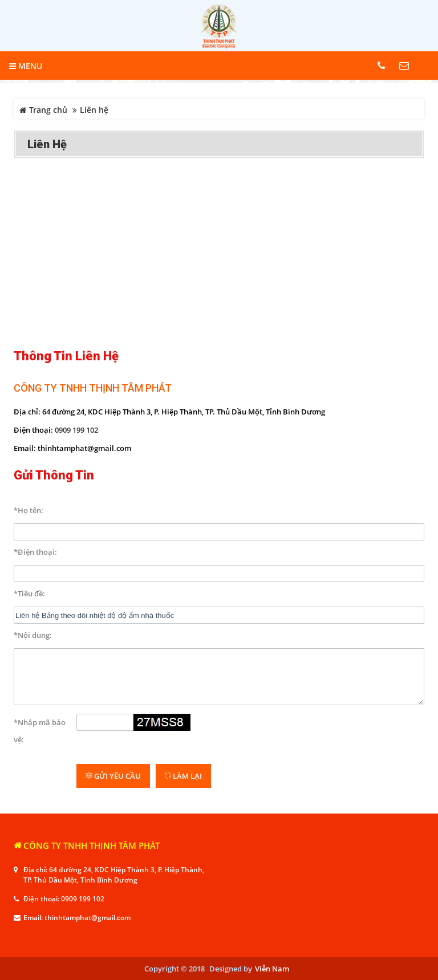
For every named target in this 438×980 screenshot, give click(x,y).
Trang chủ (43, 110)
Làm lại (183, 776)
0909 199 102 (76, 430)
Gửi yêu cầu (113, 776)
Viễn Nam (272, 969)
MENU (26, 66)
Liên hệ (47, 144)
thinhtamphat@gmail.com (88, 918)
